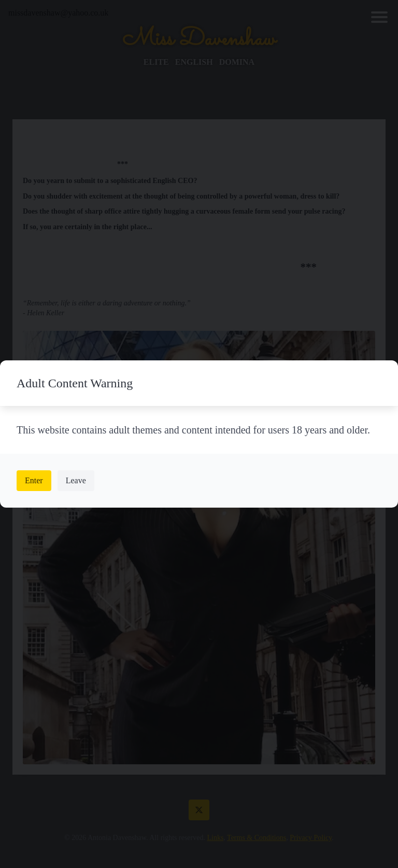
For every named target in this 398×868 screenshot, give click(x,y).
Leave (76, 480)
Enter (34, 480)
